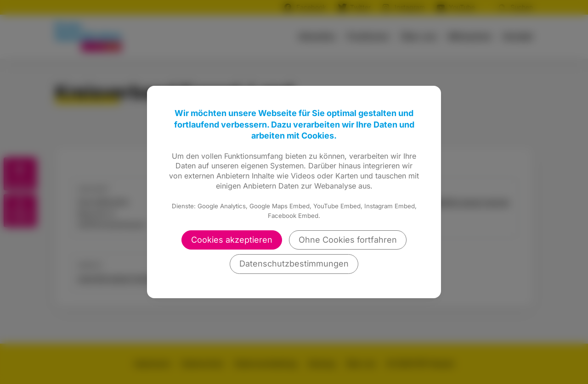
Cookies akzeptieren (232, 240)
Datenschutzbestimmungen (294, 264)
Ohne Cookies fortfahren (348, 240)
